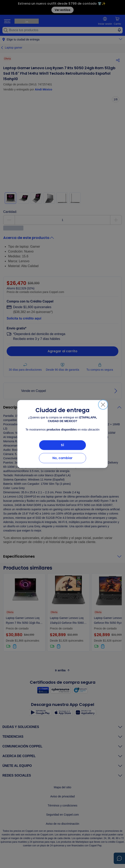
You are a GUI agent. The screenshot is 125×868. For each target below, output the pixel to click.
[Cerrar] (103, 405)
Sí (62, 445)
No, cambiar (62, 458)
